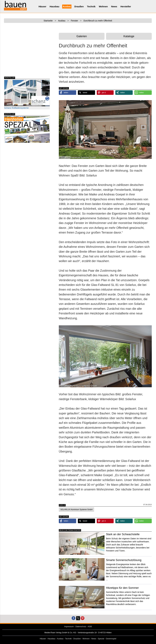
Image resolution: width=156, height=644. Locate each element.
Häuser (42, 6)
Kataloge (129, 36)
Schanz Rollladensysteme (27, 94)
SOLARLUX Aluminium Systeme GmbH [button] (77, 510)
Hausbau (54, 6)
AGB (90, 627)
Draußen (79, 6)
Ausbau (67, 6)
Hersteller (126, 6)
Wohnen (103, 6)
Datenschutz (81, 627)
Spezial (101, 639)
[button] (67, 93)
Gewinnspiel (111, 639)
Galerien (82, 36)
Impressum (69, 627)
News (114, 6)
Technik (91, 6)
